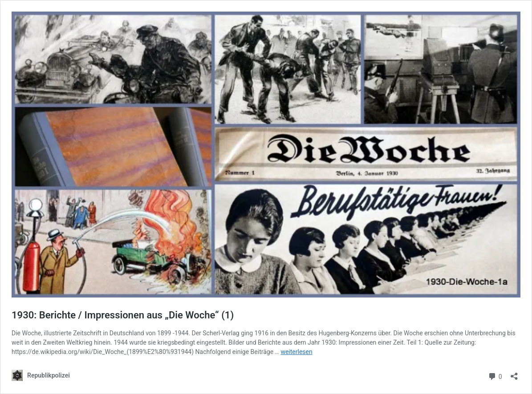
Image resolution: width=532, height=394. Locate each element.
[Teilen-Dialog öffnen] (514, 373)
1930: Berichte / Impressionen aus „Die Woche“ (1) (123, 315)
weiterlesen (296, 352)
